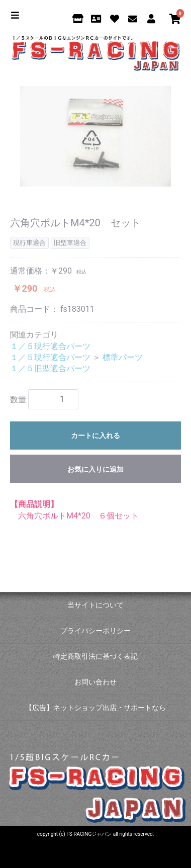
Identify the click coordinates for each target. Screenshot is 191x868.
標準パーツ (123, 357)
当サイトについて (95, 605)
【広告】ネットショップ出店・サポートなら (95, 708)
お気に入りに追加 (95, 469)
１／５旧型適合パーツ (50, 368)
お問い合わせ (95, 682)
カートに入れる (95, 436)
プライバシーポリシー (95, 631)
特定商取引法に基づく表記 (95, 656)
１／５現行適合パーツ (50, 346)
